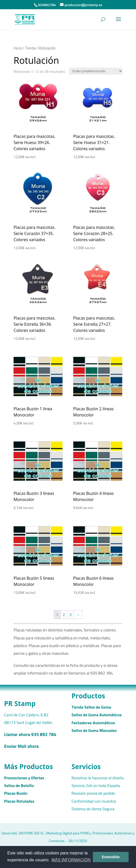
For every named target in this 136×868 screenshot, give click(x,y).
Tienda (30, 48)
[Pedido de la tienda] (96, 71)
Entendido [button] (111, 857)
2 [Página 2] (64, 615)
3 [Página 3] (70, 615)
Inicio (18, 48)
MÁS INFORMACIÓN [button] (71, 860)
